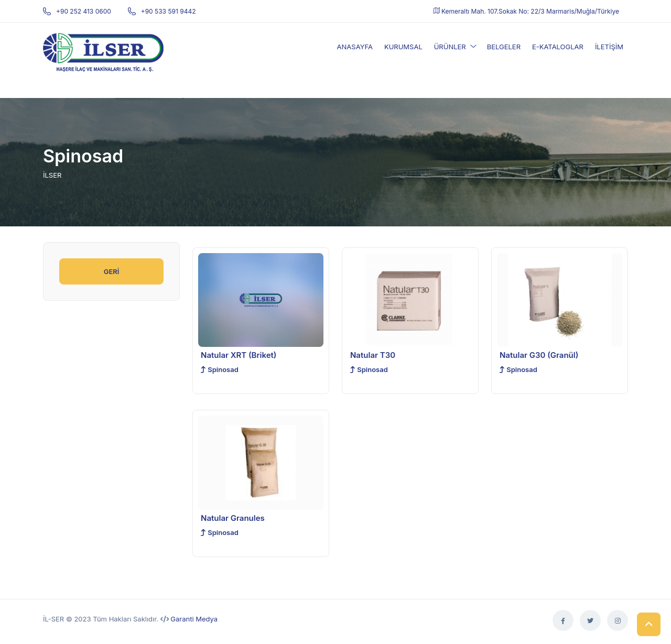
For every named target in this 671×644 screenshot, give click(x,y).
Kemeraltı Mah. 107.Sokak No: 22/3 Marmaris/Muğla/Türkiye (526, 11)
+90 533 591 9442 (162, 11)
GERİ (112, 271)
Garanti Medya (194, 619)
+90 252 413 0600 (77, 11)
